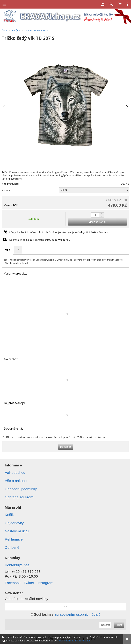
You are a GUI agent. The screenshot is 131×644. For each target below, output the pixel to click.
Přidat (119, 625)
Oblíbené (12, 547)
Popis (7, 250)
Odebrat (105, 625)
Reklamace (14, 539)
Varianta (6, 190)
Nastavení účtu (17, 531)
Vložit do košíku (97, 222)
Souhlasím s (66, 614)
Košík (9, 515)
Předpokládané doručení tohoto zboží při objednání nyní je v (59, 232)
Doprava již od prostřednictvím (40, 240)
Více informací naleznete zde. (75, 640)
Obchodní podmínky (21, 489)
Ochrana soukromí (20, 497)
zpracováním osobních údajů (78, 614)
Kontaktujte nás (17, 565)
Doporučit (66, 447)
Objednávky (14, 523)
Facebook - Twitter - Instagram (29, 583)
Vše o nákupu (16, 481)
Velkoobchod (15, 473)
